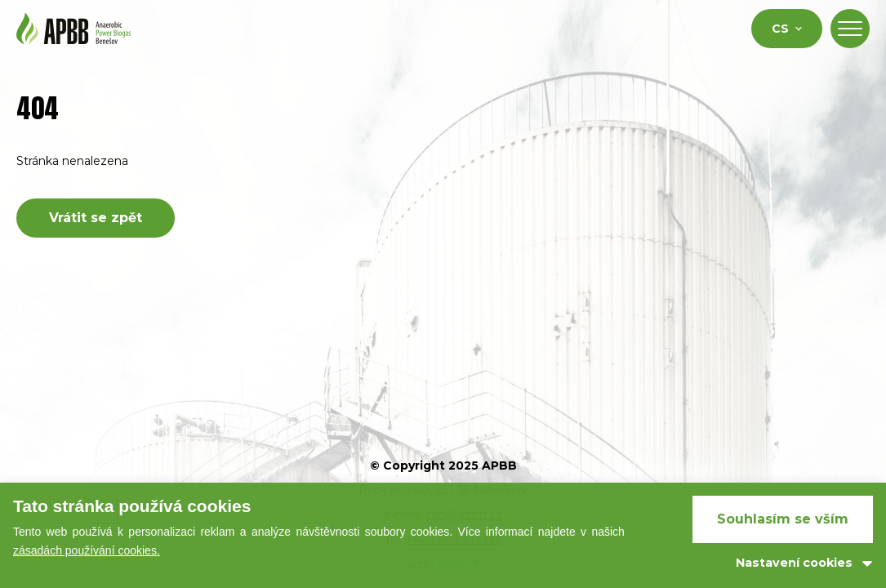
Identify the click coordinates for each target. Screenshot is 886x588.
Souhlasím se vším (783, 519)
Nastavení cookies (794, 563)
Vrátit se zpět (96, 218)
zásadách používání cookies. (87, 550)
